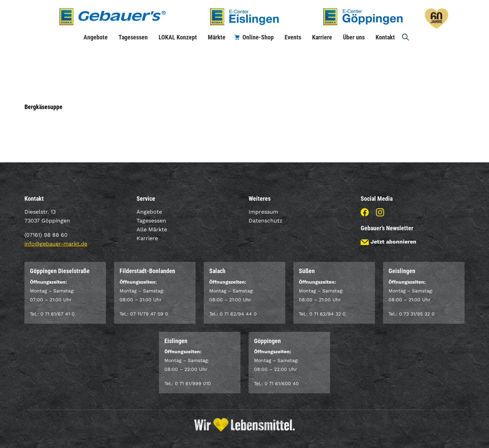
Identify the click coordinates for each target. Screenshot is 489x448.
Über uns (354, 37)
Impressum (263, 212)
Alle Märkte (152, 229)
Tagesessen (133, 37)
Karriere (322, 37)
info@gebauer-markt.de (56, 244)
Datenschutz (266, 221)
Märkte (217, 37)
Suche (406, 37)
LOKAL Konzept (178, 37)
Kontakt (385, 37)
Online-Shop (258, 37)
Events (293, 37)
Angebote (96, 37)
